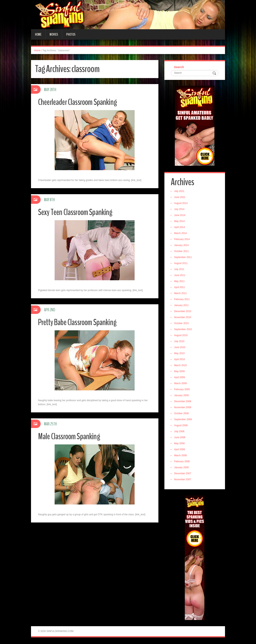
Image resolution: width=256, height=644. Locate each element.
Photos (71, 34)
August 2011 (181, 264)
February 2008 (182, 462)
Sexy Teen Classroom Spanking (76, 212)
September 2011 (183, 258)
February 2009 (182, 390)
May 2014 (180, 222)
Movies (54, 34)
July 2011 (180, 270)
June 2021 (180, 198)
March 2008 (181, 456)
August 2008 (181, 426)
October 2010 (182, 324)
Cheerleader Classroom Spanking (79, 102)
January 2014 (182, 246)
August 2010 (181, 336)
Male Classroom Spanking (70, 436)
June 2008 (180, 438)
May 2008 (180, 444)
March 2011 (181, 294)
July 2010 (180, 342)
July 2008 (180, 432)
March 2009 (181, 384)
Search (179, 67)
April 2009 (180, 378)
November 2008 (183, 408)
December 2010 (183, 312)
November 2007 (183, 480)
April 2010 (180, 360)
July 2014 (180, 210)
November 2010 (183, 318)
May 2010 (180, 354)
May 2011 (180, 282)
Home (38, 34)
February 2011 (182, 300)
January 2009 (182, 396)
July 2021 (180, 192)
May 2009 (180, 372)
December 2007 (183, 474)
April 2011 (180, 288)
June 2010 (180, 348)
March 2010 (181, 366)
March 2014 (181, 234)
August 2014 (181, 204)
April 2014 (180, 228)
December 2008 (183, 402)
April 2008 (180, 450)
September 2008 (183, 420)
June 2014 (180, 216)
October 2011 (182, 252)
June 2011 (180, 276)
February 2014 (182, 240)
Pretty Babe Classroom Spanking (79, 322)
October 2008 (182, 414)
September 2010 (183, 330)
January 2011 (182, 306)
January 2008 (182, 468)
